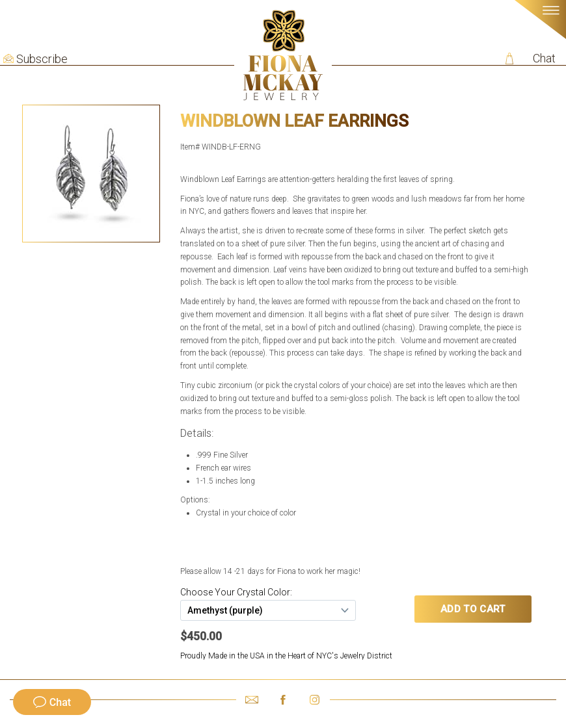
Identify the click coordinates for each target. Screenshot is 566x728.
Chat (544, 58)
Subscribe (42, 59)
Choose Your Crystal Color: (236, 592)
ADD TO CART (473, 609)
